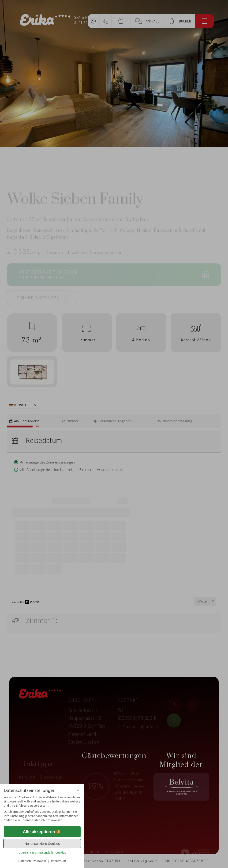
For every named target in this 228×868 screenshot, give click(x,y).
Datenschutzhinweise (33, 861)
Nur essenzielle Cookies (42, 844)
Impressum (58, 861)
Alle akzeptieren (42, 832)
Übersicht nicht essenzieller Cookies (42, 853)
